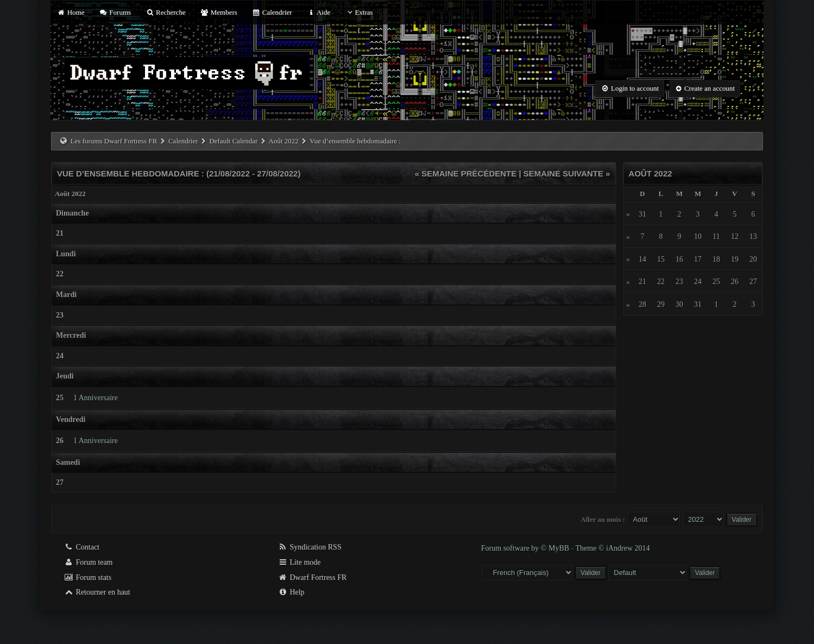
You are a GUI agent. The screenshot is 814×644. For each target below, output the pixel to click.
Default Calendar (233, 141)
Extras (359, 12)
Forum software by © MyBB (526, 548)
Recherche (166, 12)
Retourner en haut (97, 592)
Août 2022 (284, 141)
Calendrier (272, 12)
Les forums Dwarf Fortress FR (114, 141)
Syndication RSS (310, 547)
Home (71, 12)
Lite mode (299, 562)
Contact (82, 547)
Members (219, 12)
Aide (318, 12)
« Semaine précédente (466, 173)
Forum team (89, 562)
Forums (115, 12)
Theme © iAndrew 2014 (613, 548)
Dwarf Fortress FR (313, 577)
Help (291, 592)
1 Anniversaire (96, 398)
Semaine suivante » (567, 173)
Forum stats (88, 577)
